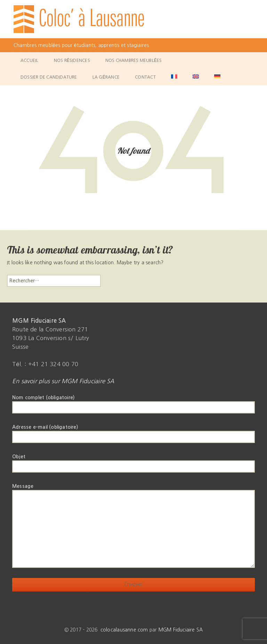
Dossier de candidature (49, 77)
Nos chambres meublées (134, 61)
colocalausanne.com (124, 630)
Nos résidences (72, 61)
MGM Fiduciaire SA (181, 630)
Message (133, 490)
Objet (133, 461)
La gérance (106, 77)
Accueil (29, 61)
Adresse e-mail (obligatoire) (133, 432)
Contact (145, 77)
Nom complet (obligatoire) (133, 402)
